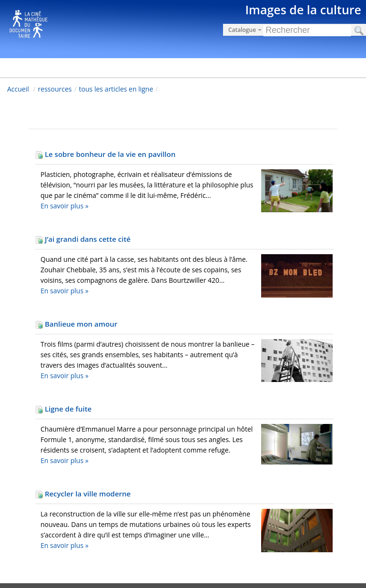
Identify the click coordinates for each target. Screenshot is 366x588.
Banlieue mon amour (76, 324)
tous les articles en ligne (116, 89)
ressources (55, 89)
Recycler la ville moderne (83, 494)
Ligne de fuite (63, 409)
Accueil (18, 89)
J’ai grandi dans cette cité (83, 239)
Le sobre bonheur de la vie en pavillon (105, 154)
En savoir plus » (65, 206)
